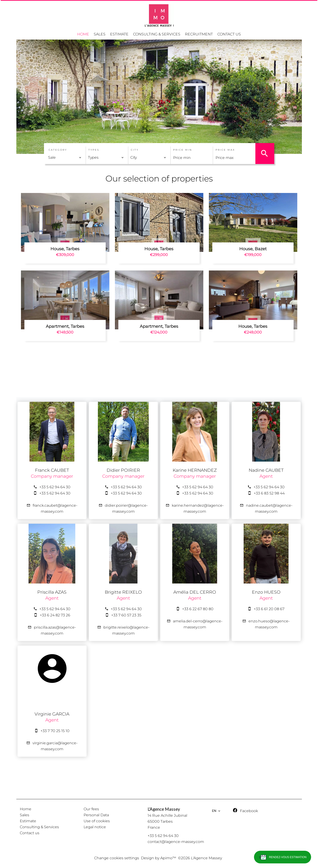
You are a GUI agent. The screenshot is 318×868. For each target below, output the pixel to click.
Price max (225, 150)
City (135, 150)
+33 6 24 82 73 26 (55, 615)
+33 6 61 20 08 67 (269, 609)
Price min (183, 150)
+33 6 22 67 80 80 (198, 609)
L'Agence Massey (164, 809)
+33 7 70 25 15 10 (55, 731)
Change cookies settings (117, 858)
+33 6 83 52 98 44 (269, 493)
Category (58, 150)
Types (94, 150)
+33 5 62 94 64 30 (55, 487)
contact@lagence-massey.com (176, 842)
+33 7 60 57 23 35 (126, 615)
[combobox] (65, 158)
